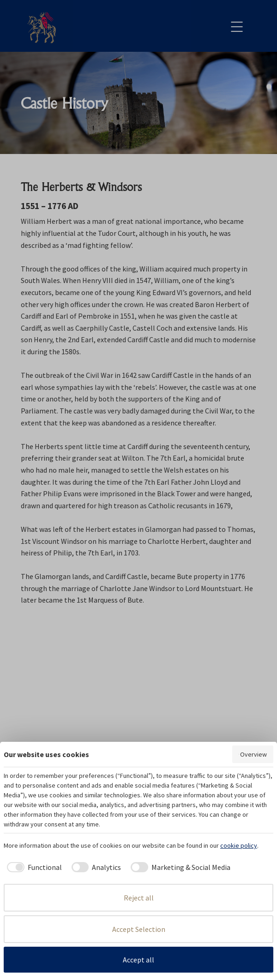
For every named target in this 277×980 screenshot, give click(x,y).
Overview (253, 754)
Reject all (139, 898)
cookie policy (239, 845)
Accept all (138, 960)
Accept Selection (139, 929)
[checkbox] (33, 867)
